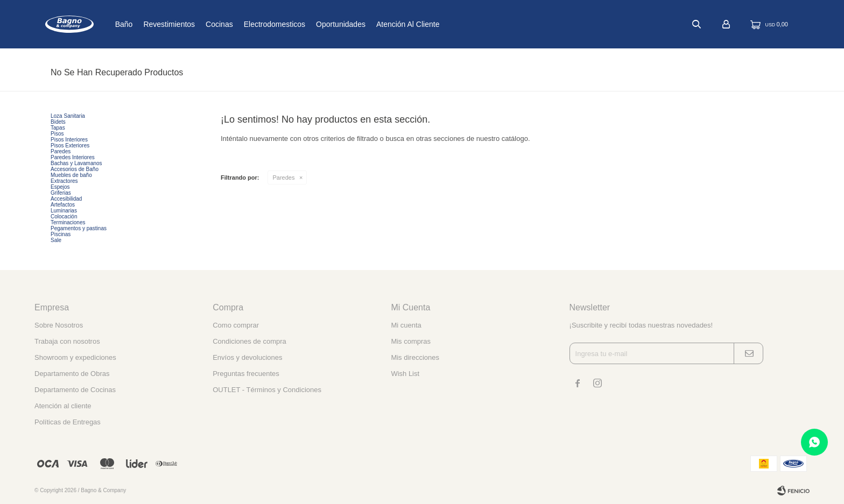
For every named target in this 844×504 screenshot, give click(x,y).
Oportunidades (375, 24)
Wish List (405, 374)
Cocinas (253, 24)
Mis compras (411, 341)
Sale (56, 240)
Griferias (61, 193)
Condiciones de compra (249, 341)
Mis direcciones (415, 357)
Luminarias (64, 211)
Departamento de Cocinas (75, 390)
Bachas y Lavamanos (76, 163)
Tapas (58, 128)
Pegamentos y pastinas (79, 228)
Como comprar (236, 325)
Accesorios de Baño (75, 169)
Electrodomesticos (308, 24)
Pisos (57, 134)
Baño (157, 24)
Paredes (284, 178)
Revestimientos (203, 24)
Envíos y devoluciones (247, 357)
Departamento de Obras (72, 374)
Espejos (60, 187)
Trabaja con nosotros (67, 341)
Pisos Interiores (69, 140)
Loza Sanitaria (68, 116)
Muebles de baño (71, 175)
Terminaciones (68, 222)
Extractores (64, 181)
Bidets (58, 122)
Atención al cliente (442, 24)
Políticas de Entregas (68, 422)
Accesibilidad (66, 199)
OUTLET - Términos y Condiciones (267, 390)
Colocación (64, 216)
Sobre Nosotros (59, 325)
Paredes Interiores (73, 157)
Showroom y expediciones (75, 357)
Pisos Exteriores (70, 145)
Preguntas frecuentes (246, 374)
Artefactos (63, 205)
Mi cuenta (406, 325)
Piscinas (61, 234)
